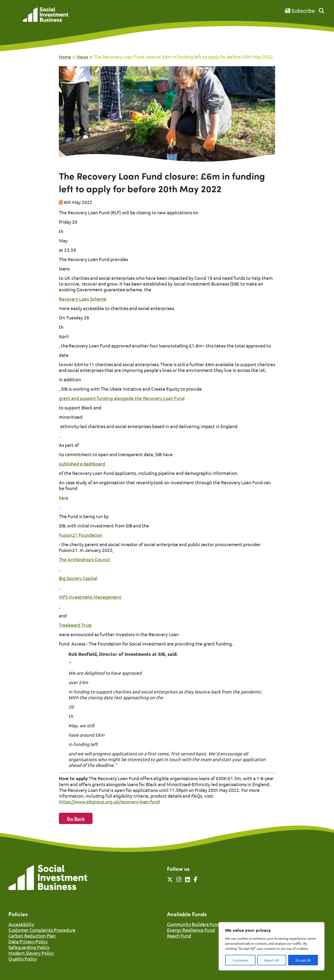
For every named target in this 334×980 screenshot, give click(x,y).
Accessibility (21, 924)
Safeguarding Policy (29, 947)
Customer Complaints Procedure (42, 930)
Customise (240, 960)
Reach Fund (179, 936)
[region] (272, 946)
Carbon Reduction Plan (32, 936)
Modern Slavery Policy (31, 953)
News (82, 57)
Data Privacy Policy (28, 941)
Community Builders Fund (193, 924)
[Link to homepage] (46, 15)
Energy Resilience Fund (191, 930)
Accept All (303, 960)
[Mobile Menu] (14, 18)
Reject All (272, 960)
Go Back (76, 818)
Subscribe (300, 11)
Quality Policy (23, 959)
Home (65, 57)
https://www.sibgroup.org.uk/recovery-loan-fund (109, 801)
